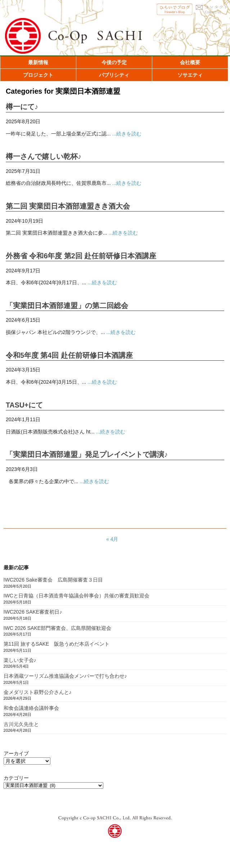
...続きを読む (127, 134)
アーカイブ (16, 753)
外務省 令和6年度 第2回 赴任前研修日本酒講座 (81, 256)
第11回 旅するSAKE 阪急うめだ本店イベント (57, 644)
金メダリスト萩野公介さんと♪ (38, 692)
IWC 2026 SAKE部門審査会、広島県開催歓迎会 (58, 628)
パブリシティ (114, 75)
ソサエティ (190, 75)
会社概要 (190, 62)
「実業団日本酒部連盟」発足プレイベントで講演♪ (87, 454)
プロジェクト (38, 75)
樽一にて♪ (22, 107)
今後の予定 (114, 62)
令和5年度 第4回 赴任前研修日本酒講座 (69, 355)
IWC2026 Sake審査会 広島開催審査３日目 (53, 580)
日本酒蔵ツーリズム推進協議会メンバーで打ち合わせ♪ (65, 676)
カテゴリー (16, 778)
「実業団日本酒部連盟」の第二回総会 (67, 306)
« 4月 (112, 539)
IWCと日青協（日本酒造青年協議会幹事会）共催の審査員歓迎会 (76, 596)
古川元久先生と (21, 724)
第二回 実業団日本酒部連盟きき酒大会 (68, 206)
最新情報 (38, 62)
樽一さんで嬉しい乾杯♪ (44, 156)
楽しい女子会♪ (20, 660)
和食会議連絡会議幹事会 (31, 708)
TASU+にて (24, 405)
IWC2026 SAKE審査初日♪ (33, 612)
